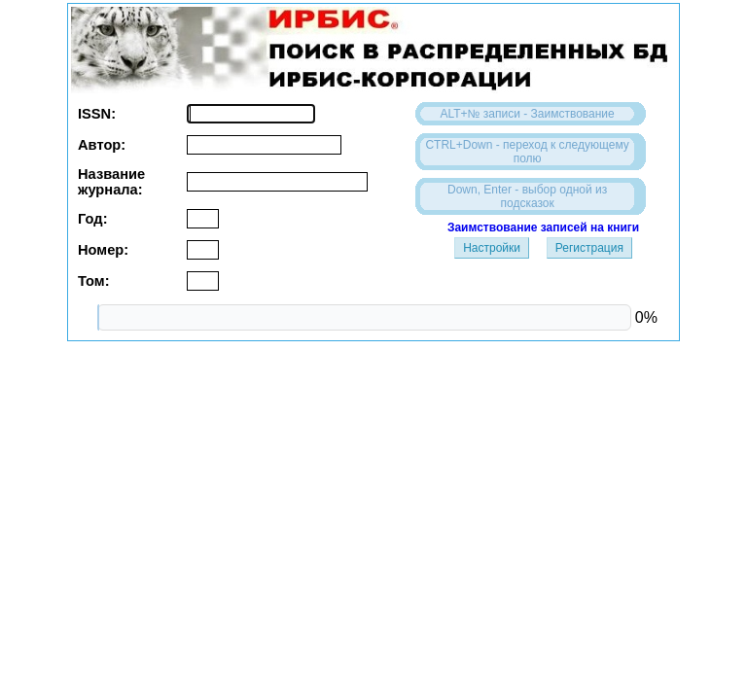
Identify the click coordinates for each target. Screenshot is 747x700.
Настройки (492, 248)
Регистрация (589, 248)
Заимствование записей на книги (543, 227)
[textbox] (251, 114)
